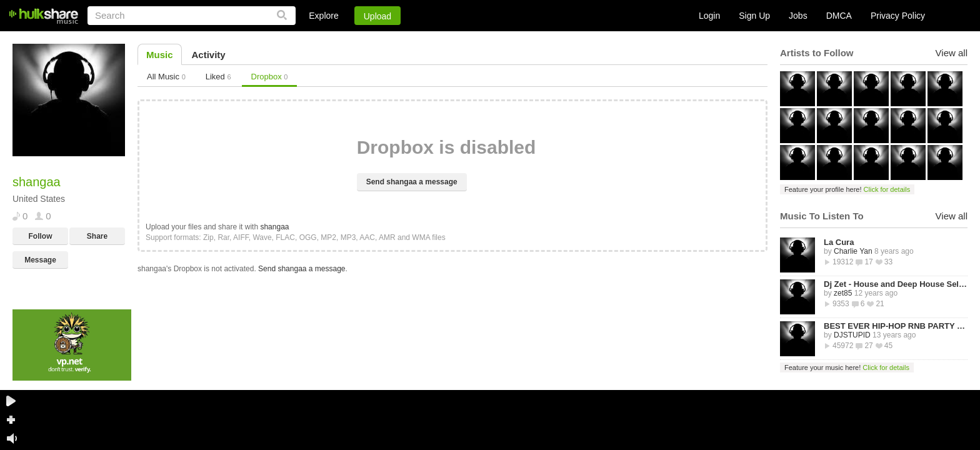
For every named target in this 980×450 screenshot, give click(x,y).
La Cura (839, 242)
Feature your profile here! (847, 189)
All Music (166, 77)
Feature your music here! (847, 367)
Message (40, 260)
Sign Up (754, 16)
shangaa (274, 227)
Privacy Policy (898, 16)
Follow (41, 236)
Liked (218, 77)
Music (160, 55)
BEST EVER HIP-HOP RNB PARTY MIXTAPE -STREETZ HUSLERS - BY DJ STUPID (896, 326)
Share (97, 236)
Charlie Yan (853, 251)
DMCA (839, 16)
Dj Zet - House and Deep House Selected (896, 284)
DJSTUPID (852, 335)
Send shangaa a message (412, 182)
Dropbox (270, 77)
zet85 (843, 293)
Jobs (798, 16)
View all (952, 53)
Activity (209, 55)
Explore (323, 16)
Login (709, 16)
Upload (377, 16)
